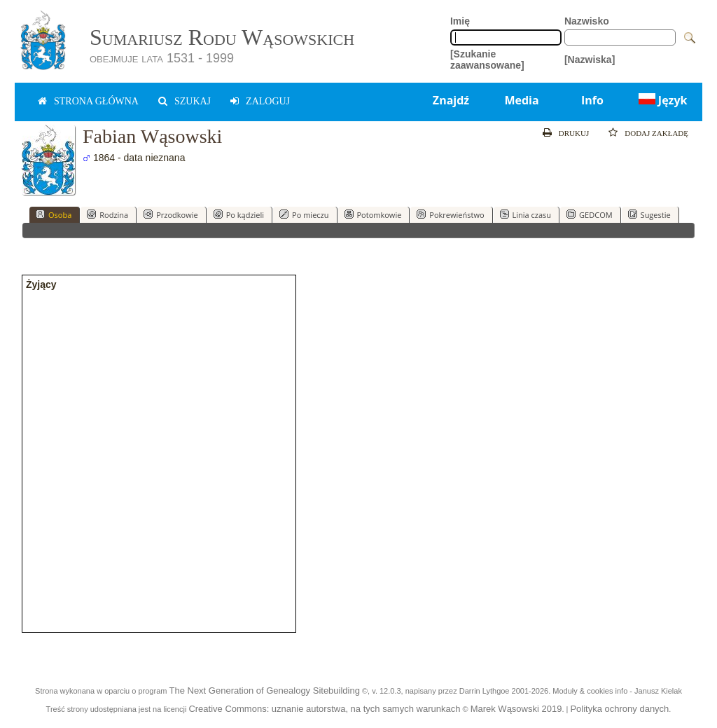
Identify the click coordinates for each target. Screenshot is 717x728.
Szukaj (193, 101)
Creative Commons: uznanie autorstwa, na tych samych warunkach (324, 709)
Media (521, 100)
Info (592, 100)
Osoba (54, 214)
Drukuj (574, 133)
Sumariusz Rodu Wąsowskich (222, 37)
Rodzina (107, 214)
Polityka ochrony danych (619, 709)
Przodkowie (171, 214)
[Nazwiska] (590, 60)
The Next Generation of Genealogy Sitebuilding (264, 691)
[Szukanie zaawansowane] (487, 60)
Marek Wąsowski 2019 (516, 709)
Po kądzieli (239, 214)
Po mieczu (304, 214)
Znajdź (451, 100)
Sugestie (649, 214)
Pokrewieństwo (450, 214)
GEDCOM (589, 214)
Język (662, 100)
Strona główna (96, 101)
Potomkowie (373, 214)
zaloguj (268, 101)
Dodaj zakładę (656, 133)
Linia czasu (526, 214)
